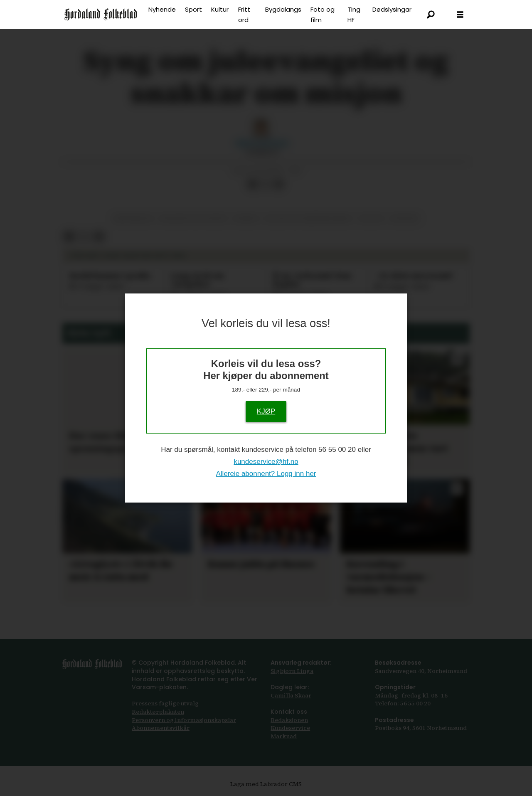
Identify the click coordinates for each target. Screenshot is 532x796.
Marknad (284, 736)
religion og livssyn (194, 218)
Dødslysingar (392, 9)
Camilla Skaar (291, 695)
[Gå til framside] (101, 15)
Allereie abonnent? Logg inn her (266, 474)
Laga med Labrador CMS (266, 784)
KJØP (266, 411)
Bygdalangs (283, 9)
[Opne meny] (460, 15)
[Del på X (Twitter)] (266, 184)
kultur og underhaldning (309, 218)
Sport (193, 9)
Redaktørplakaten (158, 712)
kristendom (133, 218)
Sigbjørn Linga (292, 671)
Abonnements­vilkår (161, 728)
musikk (246, 218)
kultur (371, 218)
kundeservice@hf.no (266, 462)
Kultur (220, 9)
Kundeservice (290, 728)
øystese (405, 218)
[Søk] (431, 15)
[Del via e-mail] (279, 184)
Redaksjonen (289, 720)
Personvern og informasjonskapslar (184, 720)
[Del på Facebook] (252, 184)
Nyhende (162, 9)
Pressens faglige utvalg (165, 703)
